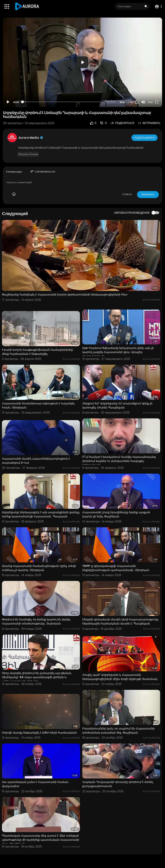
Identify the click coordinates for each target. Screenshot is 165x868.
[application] (82, 62)
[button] (158, 7)
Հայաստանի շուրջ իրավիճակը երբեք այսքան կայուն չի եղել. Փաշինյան (116, 514)
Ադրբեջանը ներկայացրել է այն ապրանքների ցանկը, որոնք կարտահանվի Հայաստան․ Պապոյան (41, 514)
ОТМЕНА (127, 194)
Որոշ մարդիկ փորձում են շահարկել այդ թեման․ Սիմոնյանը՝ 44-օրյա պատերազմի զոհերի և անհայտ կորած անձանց (37, 677)
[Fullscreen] (157, 102)
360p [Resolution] (150, 102)
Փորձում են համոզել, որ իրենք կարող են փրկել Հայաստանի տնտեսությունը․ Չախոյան (36, 621)
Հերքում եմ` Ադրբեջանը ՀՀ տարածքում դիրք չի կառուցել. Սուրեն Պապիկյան (117, 405)
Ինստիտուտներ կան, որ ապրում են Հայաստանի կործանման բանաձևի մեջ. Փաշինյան (118, 731)
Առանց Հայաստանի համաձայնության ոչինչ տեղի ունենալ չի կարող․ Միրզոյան (39, 568)
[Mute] (143, 102)
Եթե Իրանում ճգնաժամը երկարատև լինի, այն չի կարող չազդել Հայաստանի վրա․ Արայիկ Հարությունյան (118, 352)
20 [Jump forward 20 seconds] (137, 102)
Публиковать (148, 194)
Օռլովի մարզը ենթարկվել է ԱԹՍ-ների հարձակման (39, 733)
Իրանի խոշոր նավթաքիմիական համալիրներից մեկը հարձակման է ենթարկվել (37, 352)
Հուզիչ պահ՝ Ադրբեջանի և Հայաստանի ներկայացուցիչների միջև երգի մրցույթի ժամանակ (120, 677)
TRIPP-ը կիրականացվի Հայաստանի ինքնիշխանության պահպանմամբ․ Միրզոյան (116, 568)
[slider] (69, 102)
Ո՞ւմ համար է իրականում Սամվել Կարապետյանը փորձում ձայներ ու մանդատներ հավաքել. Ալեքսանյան (119, 461)
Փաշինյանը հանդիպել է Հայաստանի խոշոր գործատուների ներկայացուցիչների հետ (65, 294)
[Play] (8, 102)
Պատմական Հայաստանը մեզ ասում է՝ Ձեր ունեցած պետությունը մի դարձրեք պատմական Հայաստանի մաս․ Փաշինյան (41, 840)
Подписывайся (145, 138)
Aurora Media (31, 138)
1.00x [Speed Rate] (130, 102)
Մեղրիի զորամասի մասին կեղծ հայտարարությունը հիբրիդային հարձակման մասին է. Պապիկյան (120, 621)
